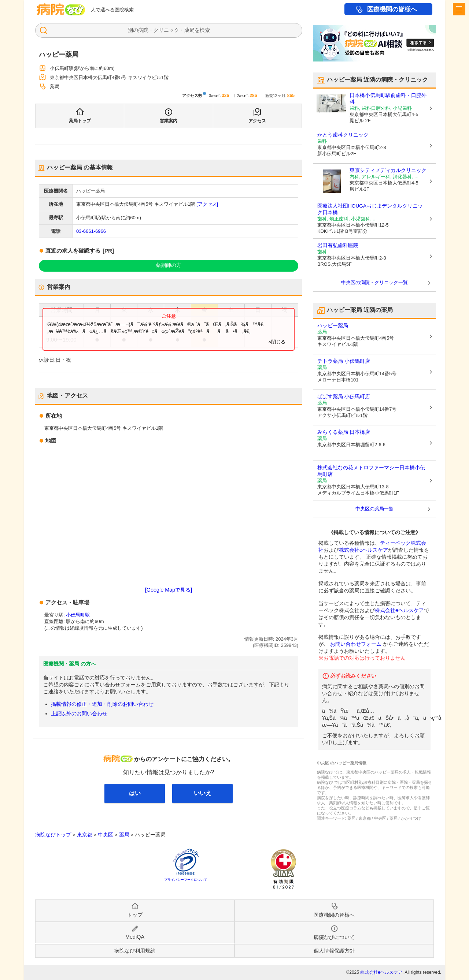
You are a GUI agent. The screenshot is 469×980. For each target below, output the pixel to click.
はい (135, 793)
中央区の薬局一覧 (374, 509)
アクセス (257, 121)
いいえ (203, 793)
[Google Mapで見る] (169, 590)
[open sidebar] (459, 9)
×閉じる (277, 342)
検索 (205, 30)
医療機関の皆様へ (392, 9)
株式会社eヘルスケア (363, 550)
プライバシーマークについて (186, 880)
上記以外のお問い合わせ (79, 713)
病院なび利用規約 (135, 951)
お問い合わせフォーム (356, 644)
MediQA (135, 937)
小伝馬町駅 (78, 615)
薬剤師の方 (169, 265)
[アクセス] (207, 204)
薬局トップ (80, 121)
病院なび (61, 9)
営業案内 (169, 121)
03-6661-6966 (91, 231)
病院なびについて (334, 937)
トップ (135, 915)
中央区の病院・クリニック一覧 (374, 282)
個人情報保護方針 (334, 951)
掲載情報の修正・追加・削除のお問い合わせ (102, 704)
